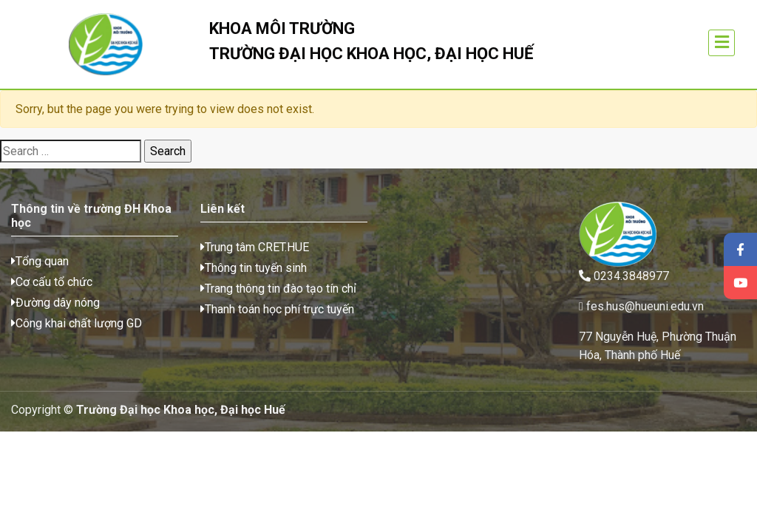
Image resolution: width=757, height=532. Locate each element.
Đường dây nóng (55, 303)
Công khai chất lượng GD (77, 323)
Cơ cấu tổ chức (52, 282)
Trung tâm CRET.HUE (255, 247)
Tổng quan (40, 261)
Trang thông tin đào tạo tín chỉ (278, 289)
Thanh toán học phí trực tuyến (277, 309)
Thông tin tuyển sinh (254, 268)
